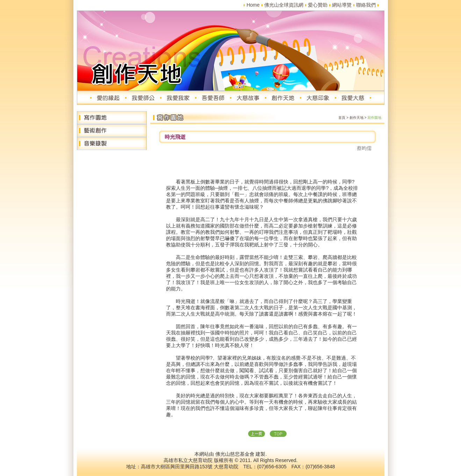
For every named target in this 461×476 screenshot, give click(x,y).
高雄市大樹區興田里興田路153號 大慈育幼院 (190, 467)
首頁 (342, 118)
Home (253, 5)
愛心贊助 (318, 5)
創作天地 (356, 118)
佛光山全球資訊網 (284, 5)
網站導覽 (342, 5)
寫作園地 (374, 118)
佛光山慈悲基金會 (235, 454)
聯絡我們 (366, 5)
